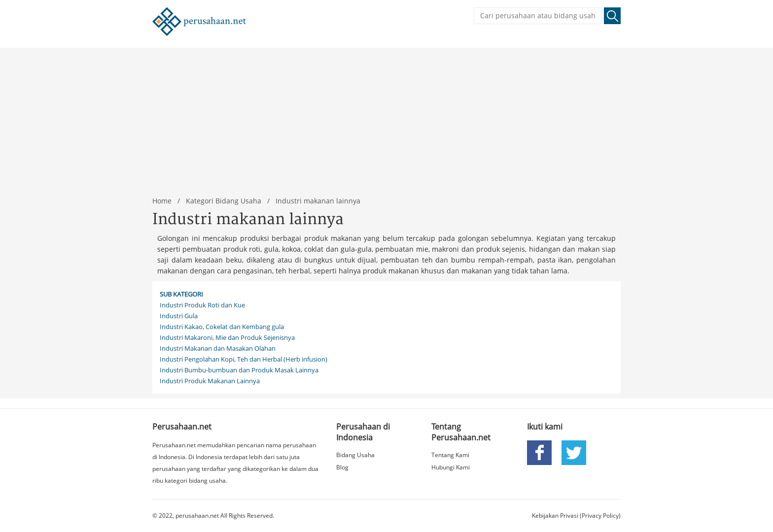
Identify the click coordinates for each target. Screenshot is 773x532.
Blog (342, 467)
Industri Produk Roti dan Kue (202, 305)
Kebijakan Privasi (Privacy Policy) (576, 515)
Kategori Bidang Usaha (224, 201)
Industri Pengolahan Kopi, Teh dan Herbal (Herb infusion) (244, 359)
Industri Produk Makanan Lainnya (210, 381)
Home (162, 201)
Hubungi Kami (451, 467)
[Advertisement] (386, 117)
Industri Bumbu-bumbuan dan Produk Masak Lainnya (239, 370)
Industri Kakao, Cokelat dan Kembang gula (222, 327)
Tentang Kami (450, 455)
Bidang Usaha (355, 455)
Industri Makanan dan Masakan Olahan (218, 348)
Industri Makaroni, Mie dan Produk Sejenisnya (227, 337)
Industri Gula (179, 316)
